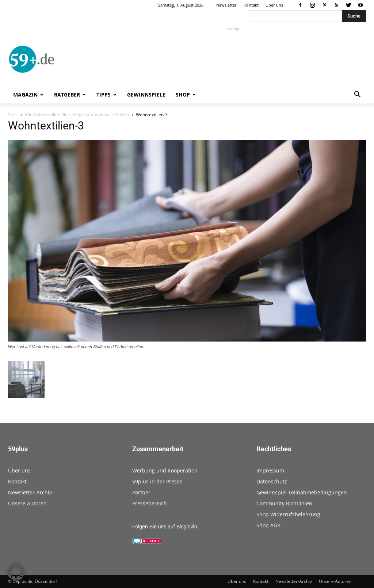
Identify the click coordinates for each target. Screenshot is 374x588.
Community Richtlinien (284, 503)
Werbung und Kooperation (165, 470)
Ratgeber (70, 95)
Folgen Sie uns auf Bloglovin (165, 527)
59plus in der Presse (157, 481)
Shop (186, 95)
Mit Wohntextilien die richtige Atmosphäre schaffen (77, 115)
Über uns (274, 5)
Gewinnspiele (146, 95)
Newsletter (226, 5)
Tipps (106, 95)
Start (13, 115)
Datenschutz (272, 481)
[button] (357, 95)
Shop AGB (268, 525)
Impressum (270, 470)
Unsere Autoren (27, 503)
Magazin (28, 95)
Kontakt (251, 5)
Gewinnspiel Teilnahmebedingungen (302, 492)
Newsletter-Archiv (30, 492)
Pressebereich (150, 503)
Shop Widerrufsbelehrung (288, 514)
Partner (141, 492)
